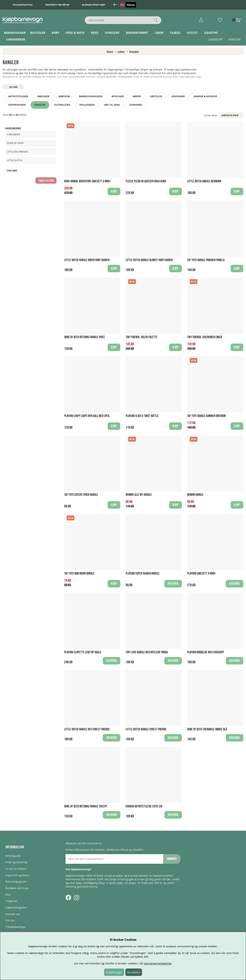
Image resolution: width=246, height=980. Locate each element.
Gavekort (216, 39)
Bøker (137, 96)
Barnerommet (137, 33)
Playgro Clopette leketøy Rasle (83, 652)
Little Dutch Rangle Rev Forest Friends (87, 729)
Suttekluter (62, 105)
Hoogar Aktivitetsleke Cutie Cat (144, 806)
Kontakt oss (13, 914)
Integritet (11, 901)
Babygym (64, 96)
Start (110, 51)
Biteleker (118, 96)
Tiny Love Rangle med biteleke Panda (147, 652)
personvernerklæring (158, 963)
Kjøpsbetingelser (16, 907)
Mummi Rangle (195, 495)
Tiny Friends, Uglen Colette (142, 337)
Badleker (43, 96)
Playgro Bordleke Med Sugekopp (206, 652)
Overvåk (173, 584)
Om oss (10, 920)
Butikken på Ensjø (17, 888)
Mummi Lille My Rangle (139, 495)
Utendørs (136, 105)
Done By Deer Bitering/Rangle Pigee (85, 337)
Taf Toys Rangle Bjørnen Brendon (207, 416)
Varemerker (16, 39)
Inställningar (114, 972)
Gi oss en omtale (16, 869)
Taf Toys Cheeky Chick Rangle (81, 495)
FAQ (8, 895)
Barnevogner (15, 33)
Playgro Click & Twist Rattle (142, 416)
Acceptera (134, 972)
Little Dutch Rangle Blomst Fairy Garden (149, 260)
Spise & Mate (75, 33)
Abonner (172, 859)
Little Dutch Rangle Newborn (204, 181)
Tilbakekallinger (16, 927)
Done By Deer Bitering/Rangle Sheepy (86, 806)
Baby (55, 33)
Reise (95, 33)
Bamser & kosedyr (205, 96)
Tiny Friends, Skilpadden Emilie (205, 337)
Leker (159, 33)
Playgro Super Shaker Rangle (143, 573)
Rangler (134, 51)
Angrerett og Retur (17, 875)
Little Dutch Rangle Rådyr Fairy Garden (87, 260)
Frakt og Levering (16, 862)
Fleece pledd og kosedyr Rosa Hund (146, 181)
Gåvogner (178, 96)
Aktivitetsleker (18, 96)
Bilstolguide (13, 856)
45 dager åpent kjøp (93, 5)
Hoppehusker (17, 105)
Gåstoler (156, 96)
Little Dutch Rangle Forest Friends (146, 729)
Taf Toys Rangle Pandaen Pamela (206, 260)
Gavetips (211, 33)
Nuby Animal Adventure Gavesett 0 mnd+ (88, 181)
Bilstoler (38, 33)
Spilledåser (87, 105)
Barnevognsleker (91, 96)
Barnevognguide (16, 882)
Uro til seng (112, 105)
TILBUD (175, 33)
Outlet (192, 33)
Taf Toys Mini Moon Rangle (79, 573)
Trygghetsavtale (23, 5)
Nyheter (235, 39)
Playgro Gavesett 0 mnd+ (202, 573)
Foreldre (112, 33)
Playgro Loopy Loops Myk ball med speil (87, 416)
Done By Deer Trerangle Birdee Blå (207, 729)
